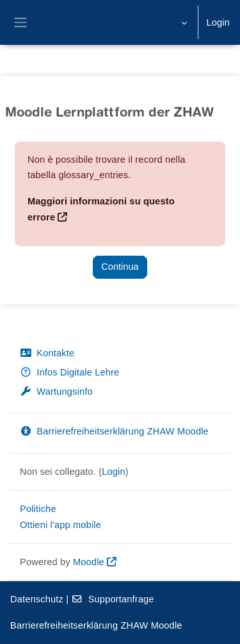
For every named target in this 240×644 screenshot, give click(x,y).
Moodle (89, 562)
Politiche (38, 509)
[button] (183, 22)
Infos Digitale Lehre (69, 372)
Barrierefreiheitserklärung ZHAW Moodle (114, 431)
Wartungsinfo (56, 392)
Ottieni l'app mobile (60, 525)
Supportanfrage (112, 599)
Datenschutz (37, 599)
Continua (120, 267)
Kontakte (47, 353)
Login (218, 22)
